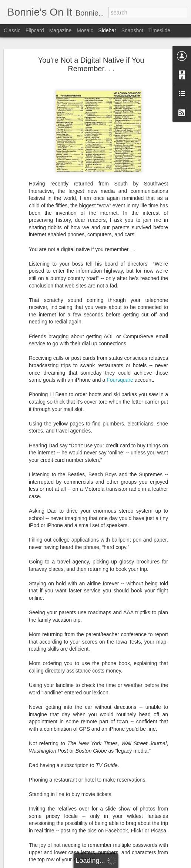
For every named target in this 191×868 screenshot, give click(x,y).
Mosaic (85, 30)
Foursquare (120, 378)
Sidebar (107, 30)
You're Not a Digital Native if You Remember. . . (91, 63)
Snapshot (132, 30)
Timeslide (159, 30)
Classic (12, 30)
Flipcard (35, 30)
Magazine (61, 30)
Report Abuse (140, 864)
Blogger (119, 864)
